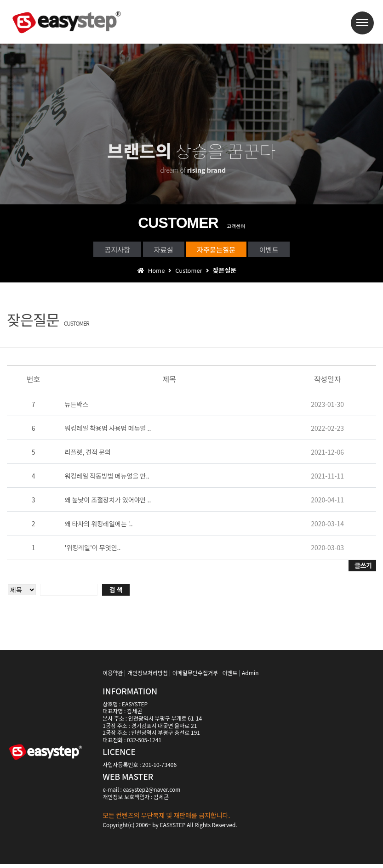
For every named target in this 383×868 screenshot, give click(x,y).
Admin (250, 676)
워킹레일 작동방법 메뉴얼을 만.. (107, 479)
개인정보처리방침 (148, 676)
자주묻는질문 (224, 251)
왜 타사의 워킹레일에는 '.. (99, 527)
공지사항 (94, 251)
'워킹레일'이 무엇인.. (93, 551)
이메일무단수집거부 (195, 676)
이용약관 (113, 676)
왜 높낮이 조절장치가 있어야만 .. (108, 503)
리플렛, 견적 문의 (88, 456)
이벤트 (293, 251)
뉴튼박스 (77, 408)
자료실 (155, 251)
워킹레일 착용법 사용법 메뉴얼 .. (108, 432)
